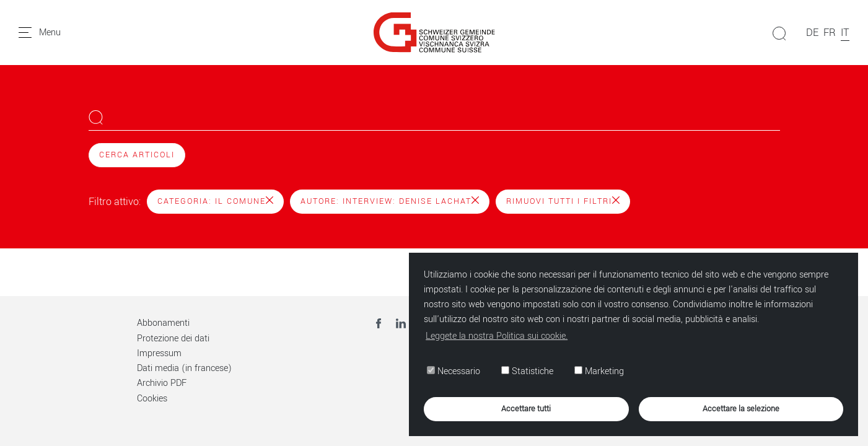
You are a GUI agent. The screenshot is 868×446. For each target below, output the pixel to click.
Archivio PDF (162, 383)
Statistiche (527, 371)
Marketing (599, 371)
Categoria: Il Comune (215, 201)
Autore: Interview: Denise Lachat (390, 201)
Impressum (159, 353)
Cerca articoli (137, 155)
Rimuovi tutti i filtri (563, 201)
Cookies (152, 399)
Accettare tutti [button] (526, 409)
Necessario (454, 371)
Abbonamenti (163, 323)
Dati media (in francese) (184, 368)
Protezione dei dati (173, 339)
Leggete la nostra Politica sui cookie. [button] (497, 336)
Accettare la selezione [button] (741, 409)
